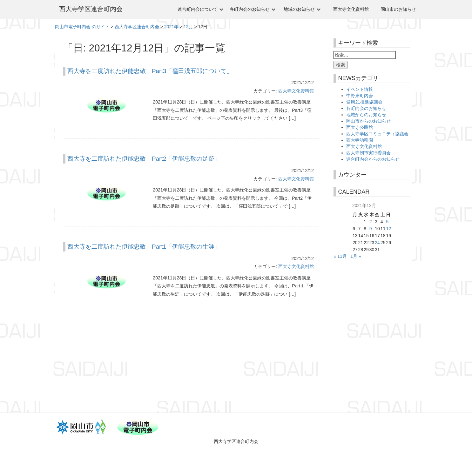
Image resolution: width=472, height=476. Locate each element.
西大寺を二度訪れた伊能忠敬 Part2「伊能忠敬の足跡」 (144, 159)
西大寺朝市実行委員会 (368, 153)
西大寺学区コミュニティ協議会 (377, 134)
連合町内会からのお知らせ (373, 159)
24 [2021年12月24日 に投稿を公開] (377, 243)
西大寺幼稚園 (360, 140)
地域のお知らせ (299, 9)
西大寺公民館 (360, 127)
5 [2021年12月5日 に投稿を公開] (387, 222)
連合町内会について (198, 9)
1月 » (356, 256)
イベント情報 (360, 89)
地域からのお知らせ (366, 115)
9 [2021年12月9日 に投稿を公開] (371, 229)
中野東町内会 (360, 96)
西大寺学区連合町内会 (91, 9)
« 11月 (340, 256)
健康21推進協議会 (364, 102)
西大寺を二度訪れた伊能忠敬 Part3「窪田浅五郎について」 (150, 71)
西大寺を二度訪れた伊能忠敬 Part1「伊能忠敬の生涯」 (144, 247)
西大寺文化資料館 (351, 9)
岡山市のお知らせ (398, 9)
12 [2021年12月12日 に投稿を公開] (388, 229)
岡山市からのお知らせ (368, 121)
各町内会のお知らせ (250, 9)
